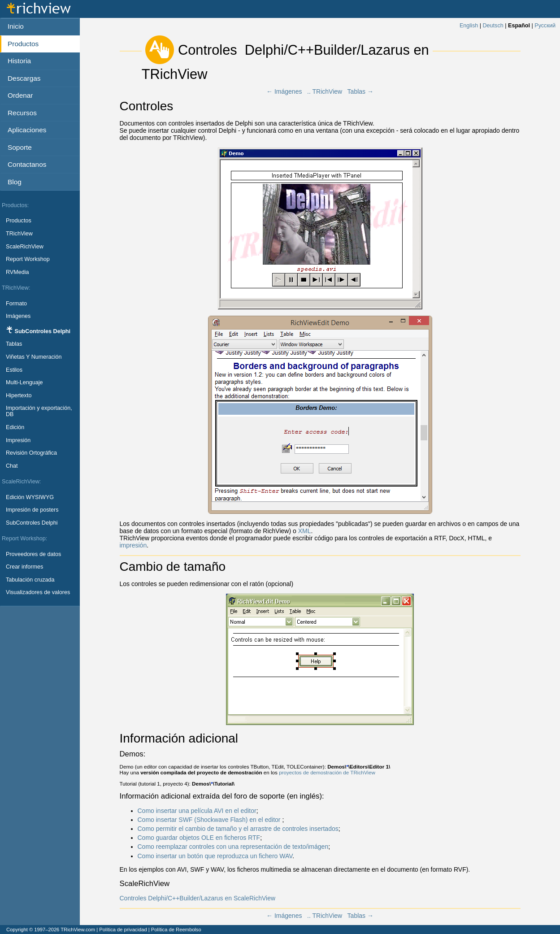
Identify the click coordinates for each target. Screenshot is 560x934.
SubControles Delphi (32, 523)
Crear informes (24, 567)
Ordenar (20, 95)
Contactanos (27, 164)
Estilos (14, 370)
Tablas (14, 344)
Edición (15, 427)
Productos (19, 221)
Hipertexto (19, 395)
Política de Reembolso (176, 930)
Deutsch (493, 26)
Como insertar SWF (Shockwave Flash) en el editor (210, 820)
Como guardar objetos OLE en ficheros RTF (199, 838)
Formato (16, 304)
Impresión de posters (32, 510)
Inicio (16, 26)
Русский (545, 26)
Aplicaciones (27, 130)
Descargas (24, 78)
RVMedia (17, 272)
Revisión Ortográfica (31, 453)
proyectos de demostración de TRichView (327, 772)
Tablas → (360, 91)
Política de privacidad (123, 930)
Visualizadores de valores (38, 592)
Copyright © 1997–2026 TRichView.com (51, 930)
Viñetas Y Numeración (34, 357)
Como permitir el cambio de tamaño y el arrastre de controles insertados (238, 829)
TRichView (19, 234)
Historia (19, 61)
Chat (12, 466)
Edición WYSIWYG (30, 497)
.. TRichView (325, 91)
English (469, 26)
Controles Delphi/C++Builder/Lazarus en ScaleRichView (198, 898)
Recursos (22, 113)
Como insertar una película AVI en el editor (197, 811)
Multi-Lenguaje (24, 382)
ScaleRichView (25, 247)
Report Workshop (28, 259)
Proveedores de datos (33, 554)
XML (305, 531)
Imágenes (18, 316)
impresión (133, 545)
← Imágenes (284, 91)
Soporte (20, 147)
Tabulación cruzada (30, 580)
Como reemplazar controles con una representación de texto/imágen (233, 847)
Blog (15, 182)
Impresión (18, 440)
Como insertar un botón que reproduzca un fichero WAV (215, 856)
